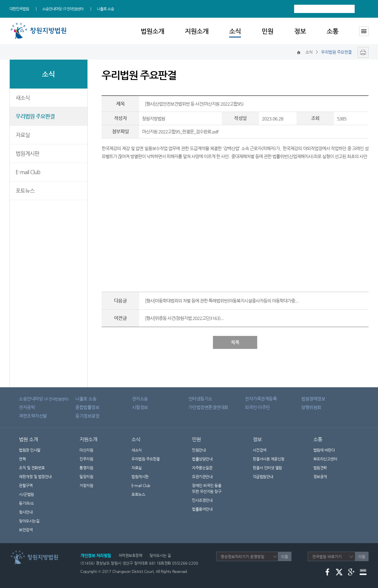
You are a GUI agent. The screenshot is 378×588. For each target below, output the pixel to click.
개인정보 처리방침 (96, 556)
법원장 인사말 (30, 450)
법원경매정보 (313, 399)
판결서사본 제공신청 (272, 459)
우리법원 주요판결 (35, 116)
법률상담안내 (202, 459)
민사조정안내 (202, 500)
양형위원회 (311, 407)
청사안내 (26, 512)
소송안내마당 (63, 9)
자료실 (23, 135)
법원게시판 (27, 153)
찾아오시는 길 (160, 555)
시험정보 (140, 407)
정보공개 (324, 477)
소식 (235, 31)
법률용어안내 (202, 509)
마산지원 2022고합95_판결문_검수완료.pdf (180, 132)
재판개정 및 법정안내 (35, 477)
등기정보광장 (87, 416)
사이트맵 (364, 31)
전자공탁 (27, 407)
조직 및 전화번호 (32, 468)
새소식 (23, 98)
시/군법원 (26, 494)
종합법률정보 (87, 407)
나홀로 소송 (105, 9)
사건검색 (260, 450)
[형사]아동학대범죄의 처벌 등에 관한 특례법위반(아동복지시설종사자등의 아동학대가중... (222, 301)
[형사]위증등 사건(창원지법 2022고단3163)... (184, 318)
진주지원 (86, 459)
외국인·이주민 (257, 407)
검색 (363, 9)
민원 (268, 31)
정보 (300, 31)
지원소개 (197, 31)
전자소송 (140, 399)
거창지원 (86, 485)
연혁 (22, 459)
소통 (333, 31)
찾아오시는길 (29, 521)
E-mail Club (28, 172)
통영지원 (86, 468)
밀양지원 (86, 477)
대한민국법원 (19, 9)
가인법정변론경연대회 (208, 407)
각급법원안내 (266, 477)
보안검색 (26, 530)
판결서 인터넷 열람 (271, 468)
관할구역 (26, 485)
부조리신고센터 (325, 459)
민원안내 (199, 450)
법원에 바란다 (324, 450)
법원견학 (320, 468)
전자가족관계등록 (261, 399)
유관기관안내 (202, 477)
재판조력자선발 (33, 416)
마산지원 (86, 450)
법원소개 (152, 31)
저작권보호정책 (130, 555)
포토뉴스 (25, 191)
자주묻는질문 (202, 468)
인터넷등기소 (200, 399)
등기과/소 (26, 503)
